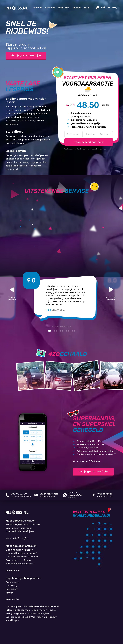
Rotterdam (12, 589)
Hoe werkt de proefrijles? (20, 531)
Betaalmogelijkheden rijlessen (23, 525)
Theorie (77, 8)
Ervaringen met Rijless (18, 560)
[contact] (107, 9)
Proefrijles (64, 8)
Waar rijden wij (39, 617)
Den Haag (11, 586)
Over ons (50, 8)
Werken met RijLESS (17, 617)
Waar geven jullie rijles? (19, 528)
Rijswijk (10, 593)
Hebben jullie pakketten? (20, 564)
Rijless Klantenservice (18, 610)
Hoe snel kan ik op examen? (22, 553)
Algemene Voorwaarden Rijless (32, 613)
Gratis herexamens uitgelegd (22, 557)
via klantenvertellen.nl (61, 327)
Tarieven (37, 8)
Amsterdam (12, 582)
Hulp (87, 8)
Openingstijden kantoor (19, 550)
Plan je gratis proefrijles (26, 55)
